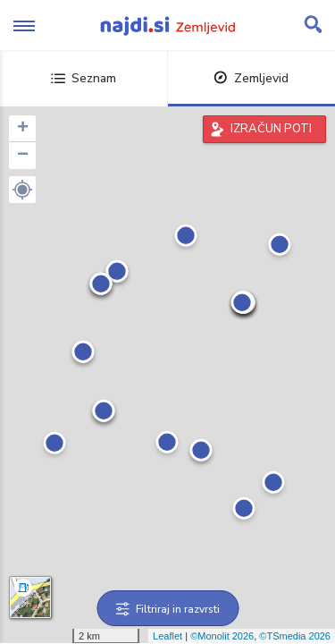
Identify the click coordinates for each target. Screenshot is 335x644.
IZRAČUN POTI (271, 129)
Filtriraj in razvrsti (167, 609)
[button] (22, 190)
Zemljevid (251, 78)
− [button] (23, 156)
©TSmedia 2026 (295, 636)
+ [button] (23, 129)
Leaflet (167, 636)
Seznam (84, 78)
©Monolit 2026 (222, 636)
